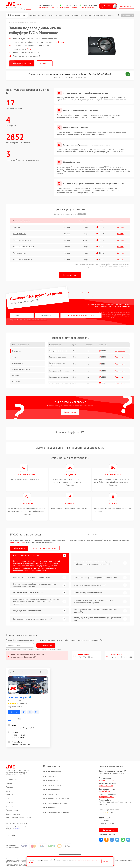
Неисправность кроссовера (59, 377)
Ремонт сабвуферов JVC (52, 808)
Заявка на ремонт (99, 15)
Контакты (111, 15)
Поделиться (101, 840)
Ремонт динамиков (21, 234)
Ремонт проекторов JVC (52, 776)
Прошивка (17, 227)
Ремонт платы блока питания (25, 247)
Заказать (122, 227)
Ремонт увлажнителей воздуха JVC (56, 812)
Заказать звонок (70, 412)
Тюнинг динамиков (21, 253)
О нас (52, 15)
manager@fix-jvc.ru (106, 797)
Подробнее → (120, 351)
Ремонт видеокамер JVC (52, 772)
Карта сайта (11, 835)
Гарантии (75, 15)
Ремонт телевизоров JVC (53, 785)
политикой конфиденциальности (37, 320)
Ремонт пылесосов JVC (52, 794)
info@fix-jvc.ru (105, 791)
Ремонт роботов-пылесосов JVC (56, 803)
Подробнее (70, 485)
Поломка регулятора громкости (60, 383)
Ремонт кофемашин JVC (52, 781)
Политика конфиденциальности (70, 854)
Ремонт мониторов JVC (52, 790)
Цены (45, 15)
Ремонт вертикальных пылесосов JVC (58, 799)
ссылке (17, 829)
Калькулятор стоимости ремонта (19, 818)
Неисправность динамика (58, 351)
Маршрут (14, 712)
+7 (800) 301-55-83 (69, 5)
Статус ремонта (128, 15)
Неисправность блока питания (60, 371)
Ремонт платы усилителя (23, 240)
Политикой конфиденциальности (51, 649)
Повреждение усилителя (58, 357)
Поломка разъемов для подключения (57, 364)
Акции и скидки (86, 15)
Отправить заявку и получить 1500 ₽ (75, 316)
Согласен (106, 861)
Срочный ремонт (34, 15)
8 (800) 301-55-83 (106, 786)
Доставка (67, 15)
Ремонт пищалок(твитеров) (24, 260)
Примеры (10, 787)
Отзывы (59, 15)
